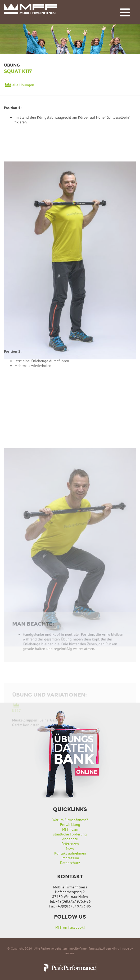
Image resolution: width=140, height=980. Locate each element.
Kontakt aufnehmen (70, 853)
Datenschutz (70, 863)
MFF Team (70, 829)
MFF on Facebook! (70, 927)
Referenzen (70, 844)
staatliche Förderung (70, 834)
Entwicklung (70, 825)
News (70, 848)
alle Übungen (23, 86)
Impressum (70, 858)
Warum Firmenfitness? (70, 820)
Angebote (70, 839)
